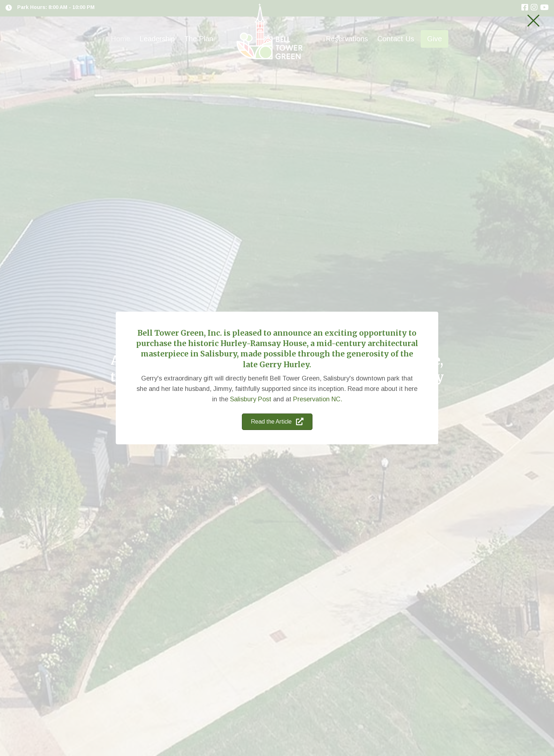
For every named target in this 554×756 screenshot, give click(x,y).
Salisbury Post (251, 399)
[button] (533, 21)
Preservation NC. (318, 399)
